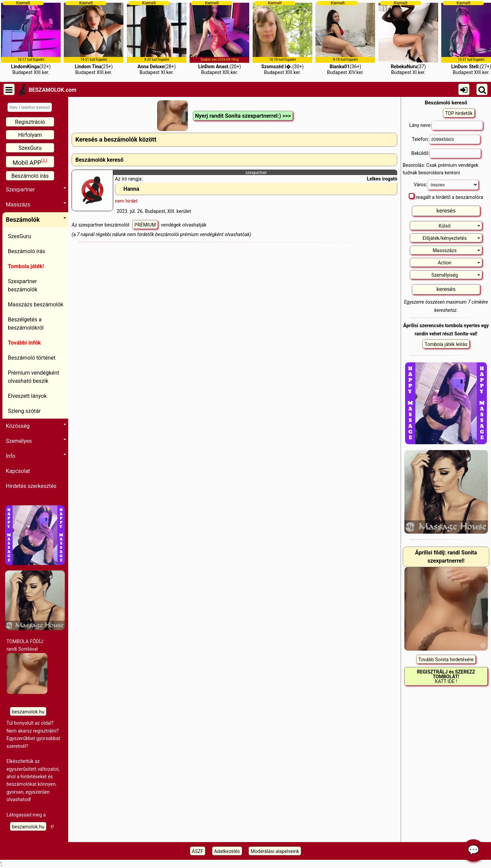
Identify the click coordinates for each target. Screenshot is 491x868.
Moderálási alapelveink (275, 851)
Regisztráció (30, 122)
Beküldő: (446, 153)
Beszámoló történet (32, 358)
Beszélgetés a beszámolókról (26, 324)
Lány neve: (446, 125)
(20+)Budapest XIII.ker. (219, 38)
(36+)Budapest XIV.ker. (345, 38)
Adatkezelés (227, 851)
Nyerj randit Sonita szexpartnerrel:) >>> (243, 116)
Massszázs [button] (456, 250)
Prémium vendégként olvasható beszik (34, 377)
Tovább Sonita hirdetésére (446, 660)
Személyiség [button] (456, 275)
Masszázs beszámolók (36, 305)
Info (36, 456)
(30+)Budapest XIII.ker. (282, 38)
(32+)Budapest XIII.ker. (31, 38)
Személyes (36, 441)
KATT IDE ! (446, 677)
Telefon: (446, 139)
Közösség (36, 426)
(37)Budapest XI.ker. (408, 38)
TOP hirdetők (459, 113)
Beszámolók (36, 220)
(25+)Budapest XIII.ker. (94, 38)
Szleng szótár (24, 411)
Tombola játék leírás (446, 344)
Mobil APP (30, 162)
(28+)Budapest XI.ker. (157, 38)
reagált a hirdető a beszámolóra (446, 197)
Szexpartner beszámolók (23, 285)
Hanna (131, 189)
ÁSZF (198, 851)
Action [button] (459, 263)
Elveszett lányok (27, 396)
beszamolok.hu (28, 712)
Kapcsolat (18, 471)
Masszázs (36, 205)
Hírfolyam (30, 135)
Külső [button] (459, 226)
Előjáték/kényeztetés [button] (451, 238)
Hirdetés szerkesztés (31, 486)
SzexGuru (30, 148)
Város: (446, 185)
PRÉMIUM (145, 225)
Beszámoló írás (30, 176)
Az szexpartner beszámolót (101, 225)
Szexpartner (36, 190)
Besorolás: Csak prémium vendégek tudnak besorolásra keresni (441, 169)
